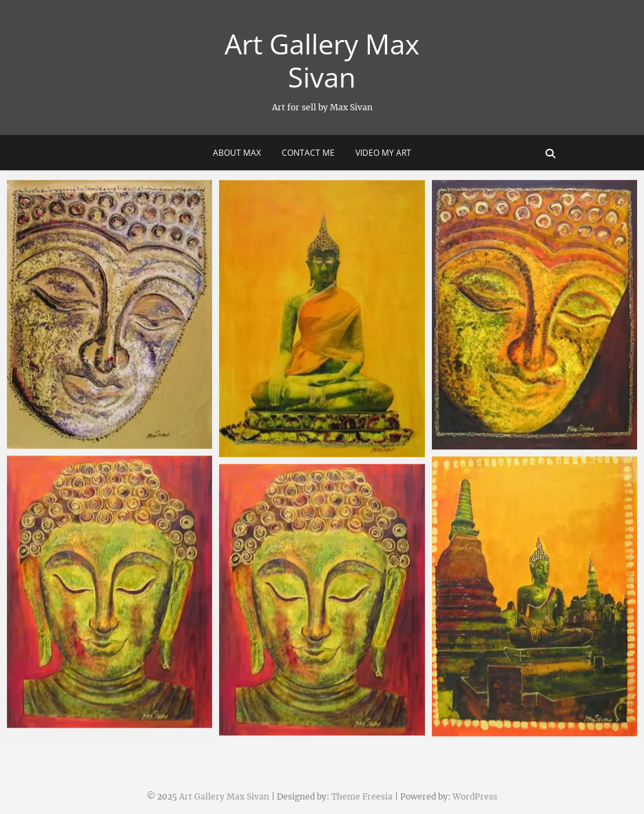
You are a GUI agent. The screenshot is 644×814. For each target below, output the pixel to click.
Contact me (308, 153)
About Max (237, 153)
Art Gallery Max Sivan (322, 61)
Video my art (383, 153)
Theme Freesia (362, 796)
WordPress (475, 796)
